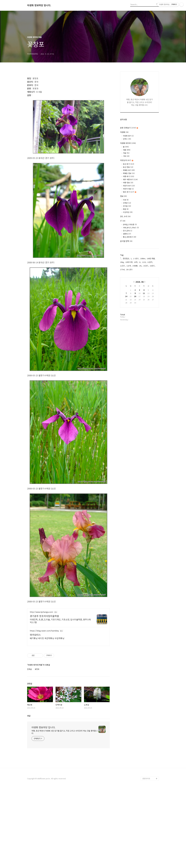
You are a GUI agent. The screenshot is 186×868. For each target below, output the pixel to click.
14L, (141, 266)
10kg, (122, 262)
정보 (123, 196)
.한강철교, (126, 258)
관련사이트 (146, 858)
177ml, (123, 269)
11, (140, 262)
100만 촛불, (151, 258)
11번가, (150, 262)
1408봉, (135, 266)
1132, (144, 262)
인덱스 (127, 139)
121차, (129, 266)
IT (123, 221)
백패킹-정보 (129, 173)
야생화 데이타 (128, 143)
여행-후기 (129, 176)
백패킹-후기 (129, 170)
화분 (126, 209)
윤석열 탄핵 (126, 241)
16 (135, 296)
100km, (143, 258)
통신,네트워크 (130, 237)
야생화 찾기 (128, 136)
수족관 (127, 203)
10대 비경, (129, 262)
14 (126, 296)
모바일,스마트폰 (130, 224)
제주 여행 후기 (130, 179)
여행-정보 (128, 183)
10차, (136, 262)
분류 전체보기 (129, 128)
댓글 (29, 795)
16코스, (153, 266)
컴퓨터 (127, 234)
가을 (126, 153)
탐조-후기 (130, 192)
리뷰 (126, 200)
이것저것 (128, 212)
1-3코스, (136, 258)
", (121, 258)
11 (144, 293)
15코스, (146, 266)
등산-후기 (129, 164)
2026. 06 (140, 282)
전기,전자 (128, 231)
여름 (127, 150)
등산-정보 (128, 167)
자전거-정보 (128, 189)
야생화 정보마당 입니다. (39, 5)
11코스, (123, 266)
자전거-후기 (129, 186)
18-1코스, (130, 269)
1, (131, 258)
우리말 (127, 206)
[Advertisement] (68, 92)
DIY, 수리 (125, 216)
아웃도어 (127, 160)
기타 (126, 156)
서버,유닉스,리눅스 (131, 228)
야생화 (124, 132)
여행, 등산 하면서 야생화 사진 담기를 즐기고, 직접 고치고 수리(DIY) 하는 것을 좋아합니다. (65, 811)
